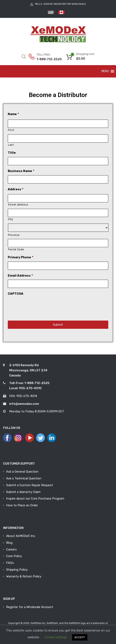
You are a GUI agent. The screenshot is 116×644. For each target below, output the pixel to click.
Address (16, 189)
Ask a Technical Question (24, 478)
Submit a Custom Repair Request (30, 485)
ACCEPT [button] (80, 637)
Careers (11, 549)
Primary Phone (21, 257)
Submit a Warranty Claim (23, 492)
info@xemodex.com (24, 404)
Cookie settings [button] (56, 637)
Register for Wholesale (70, 4)
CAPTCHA (16, 294)
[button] (105, 71)
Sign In (48, 4)
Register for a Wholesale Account (30, 607)
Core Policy (14, 556)
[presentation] (39, 306)
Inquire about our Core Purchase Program (35, 499)
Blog (9, 543)
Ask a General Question (22, 472)
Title (12, 153)
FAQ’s (10, 563)
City (11, 219)
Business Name (21, 171)
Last (11, 145)
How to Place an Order (22, 505)
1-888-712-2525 (47, 59)
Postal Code (16, 249)
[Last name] (58, 138)
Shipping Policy (17, 570)
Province (14, 235)
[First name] (58, 124)
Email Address (20, 276)
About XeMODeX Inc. (21, 536)
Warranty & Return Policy (24, 576)
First (11, 130)
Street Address (18, 205)
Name (13, 114)
